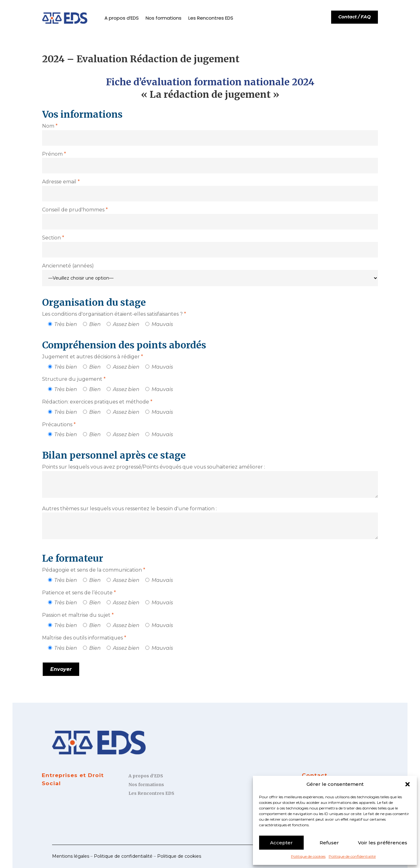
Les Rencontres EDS (211, 18)
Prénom (54, 154)
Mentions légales (71, 856)
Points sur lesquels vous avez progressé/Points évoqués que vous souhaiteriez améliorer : (154, 467)
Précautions (59, 425)
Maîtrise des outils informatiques (84, 638)
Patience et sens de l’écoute (79, 593)
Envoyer (61, 669)
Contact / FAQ (355, 17)
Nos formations (164, 18)
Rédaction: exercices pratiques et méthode (97, 402)
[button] (408, 784)
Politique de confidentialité (352, 856)
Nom (50, 126)
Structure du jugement (74, 379)
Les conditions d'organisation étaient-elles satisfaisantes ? (114, 314)
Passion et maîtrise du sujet (78, 615)
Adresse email (61, 182)
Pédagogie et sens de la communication (94, 570)
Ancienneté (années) (68, 266)
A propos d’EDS (122, 18)
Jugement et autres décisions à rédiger (93, 357)
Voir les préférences (383, 843)
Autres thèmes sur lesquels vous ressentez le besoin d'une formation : (129, 509)
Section (53, 238)
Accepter (281, 843)
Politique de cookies (308, 856)
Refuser (329, 843)
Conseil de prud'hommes (75, 210)
